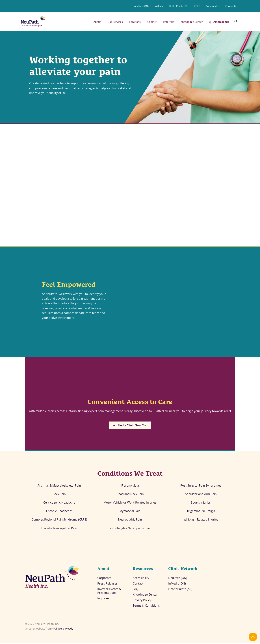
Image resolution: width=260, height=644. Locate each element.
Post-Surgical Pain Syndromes (201, 486)
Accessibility (141, 579)
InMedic (159, 6)
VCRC (197, 6)
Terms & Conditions (146, 606)
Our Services (115, 22)
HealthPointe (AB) (179, 6)
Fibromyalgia (130, 486)
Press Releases (107, 584)
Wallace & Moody (63, 629)
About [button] (97, 22)
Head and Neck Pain (130, 495)
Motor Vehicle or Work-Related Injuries (130, 503)
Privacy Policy (142, 601)
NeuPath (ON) (141, 6)
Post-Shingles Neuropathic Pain (130, 529)
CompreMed (213, 6)
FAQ (135, 590)
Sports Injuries (201, 503)
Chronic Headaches (59, 512)
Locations (135, 22)
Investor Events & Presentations (109, 592)
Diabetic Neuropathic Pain (59, 529)
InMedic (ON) (177, 584)
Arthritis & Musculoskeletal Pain (59, 486)
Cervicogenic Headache (59, 503)
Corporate (231, 6)
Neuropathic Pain (130, 520)
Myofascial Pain (130, 512)
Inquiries (103, 599)
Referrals (169, 22)
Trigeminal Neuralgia (201, 512)
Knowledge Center (192, 22)
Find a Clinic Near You (130, 426)
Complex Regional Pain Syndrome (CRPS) (59, 520)
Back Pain (59, 495)
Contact (152, 22)
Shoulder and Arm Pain (201, 495)
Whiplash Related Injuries (201, 520)
